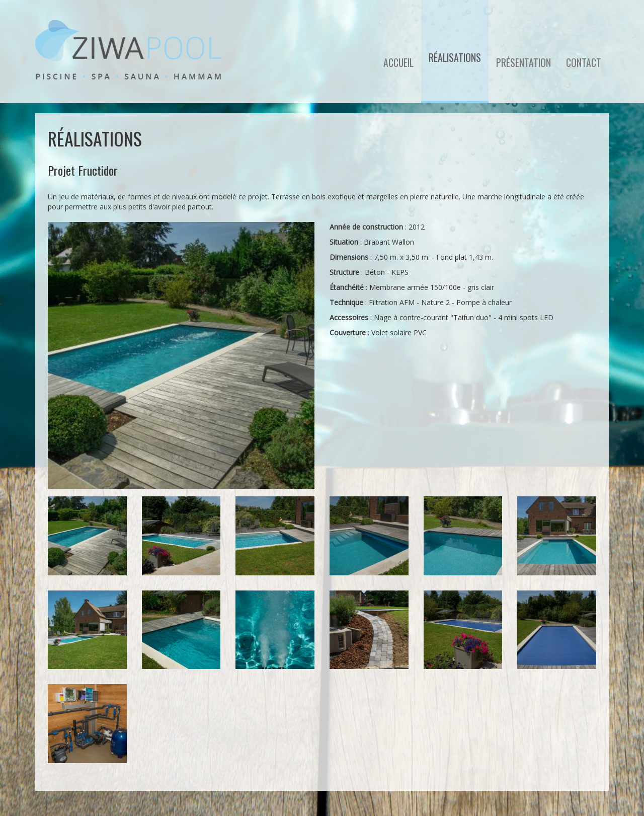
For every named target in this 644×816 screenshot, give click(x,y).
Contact (584, 63)
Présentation (524, 63)
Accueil (398, 63)
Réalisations (455, 58)
